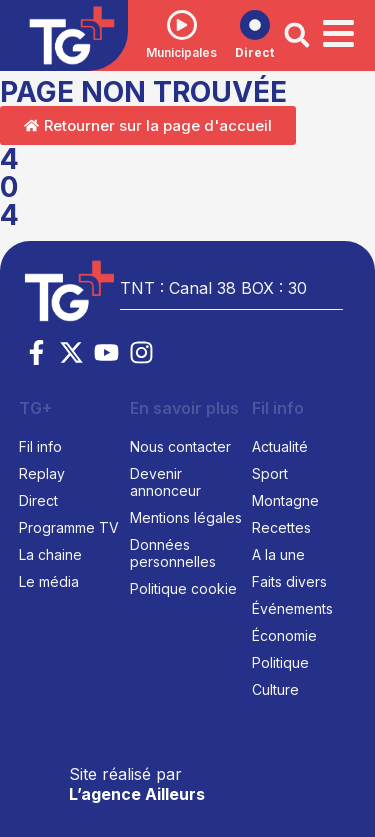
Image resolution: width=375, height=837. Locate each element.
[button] (297, 35)
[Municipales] (182, 25)
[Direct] (255, 25)
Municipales (181, 52)
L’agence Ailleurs (137, 794)
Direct (254, 52)
